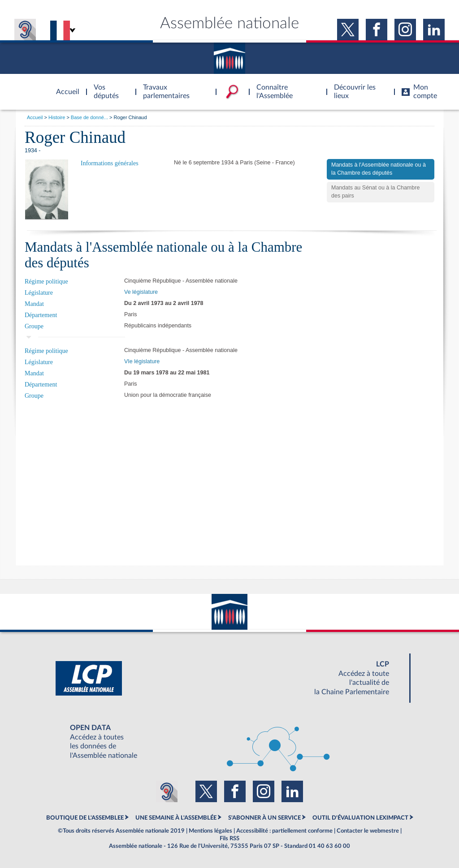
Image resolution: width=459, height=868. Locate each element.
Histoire (57, 117)
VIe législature (142, 361)
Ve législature (141, 292)
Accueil (35, 117)
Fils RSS (229, 838)
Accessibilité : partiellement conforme (284, 831)
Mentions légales (210, 831)
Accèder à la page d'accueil (65, 86)
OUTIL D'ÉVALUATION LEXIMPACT (360, 818)
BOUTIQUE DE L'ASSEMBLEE (85, 818)
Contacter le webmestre (368, 831)
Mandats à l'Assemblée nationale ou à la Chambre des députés (379, 169)
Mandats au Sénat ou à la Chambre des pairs (375, 192)
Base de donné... (89, 117)
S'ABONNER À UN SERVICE (264, 818)
